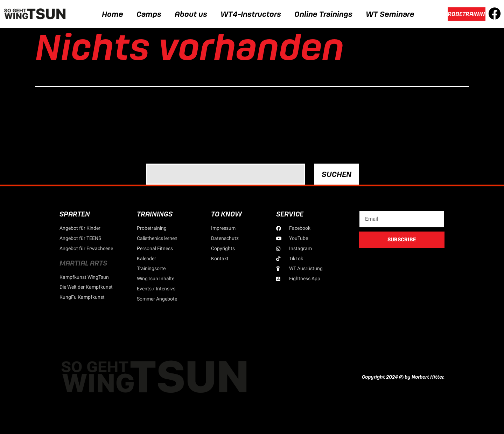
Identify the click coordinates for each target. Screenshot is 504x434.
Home (113, 14)
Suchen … (159, 155)
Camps (149, 14)
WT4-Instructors (251, 14)
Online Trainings (323, 14)
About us (191, 14)
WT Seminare (390, 14)
